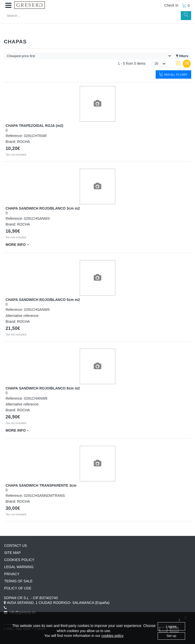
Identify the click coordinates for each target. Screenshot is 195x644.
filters (182, 56)
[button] (8, 6)
